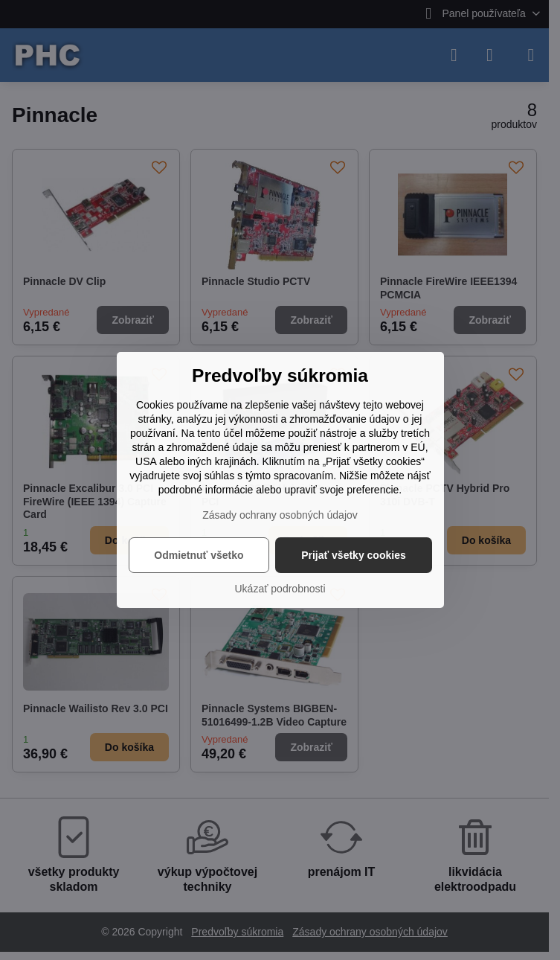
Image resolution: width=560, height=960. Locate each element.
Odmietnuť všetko (199, 555)
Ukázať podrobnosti (280, 589)
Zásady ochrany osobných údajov (280, 515)
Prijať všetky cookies (354, 555)
